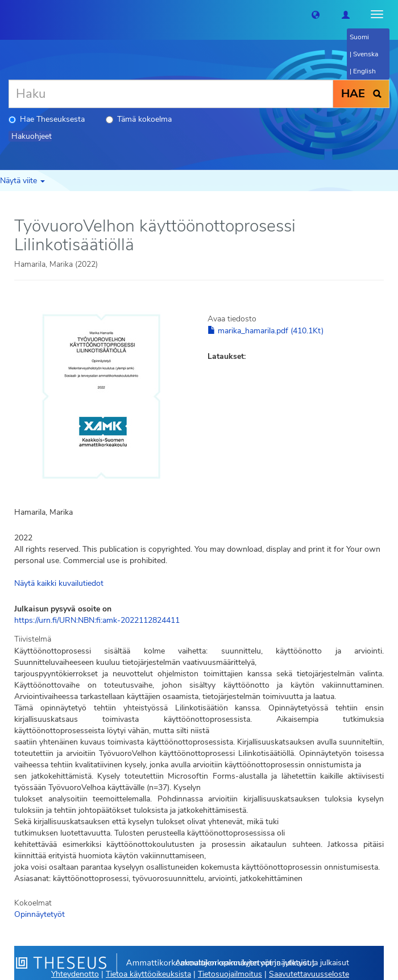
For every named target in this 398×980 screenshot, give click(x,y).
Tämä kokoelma (139, 119)
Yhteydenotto (75, 974)
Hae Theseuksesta (47, 119)
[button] (316, 14)
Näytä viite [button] (22, 181)
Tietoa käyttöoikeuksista (148, 974)
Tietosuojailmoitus (230, 974)
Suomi (359, 37)
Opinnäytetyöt (40, 914)
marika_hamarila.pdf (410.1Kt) (266, 331)
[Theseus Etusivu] (9, 14)
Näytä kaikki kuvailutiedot (59, 583)
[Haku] (171, 94)
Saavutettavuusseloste (309, 974)
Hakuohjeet (32, 136)
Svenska (366, 54)
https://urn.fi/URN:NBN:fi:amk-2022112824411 (97, 620)
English (364, 71)
